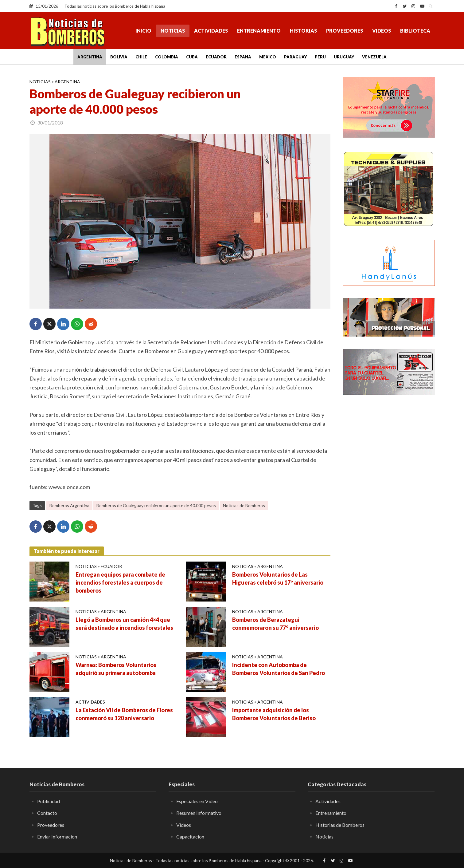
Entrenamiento (259, 31)
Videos (382, 31)
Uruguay (344, 57)
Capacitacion (190, 836)
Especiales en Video (197, 801)
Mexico (268, 57)
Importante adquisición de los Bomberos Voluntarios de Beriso (274, 714)
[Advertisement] (389, 499)
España (243, 57)
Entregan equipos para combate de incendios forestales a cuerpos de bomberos (120, 582)
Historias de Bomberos (340, 825)
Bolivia (119, 57)
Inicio (143, 31)
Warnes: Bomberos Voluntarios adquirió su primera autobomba (116, 669)
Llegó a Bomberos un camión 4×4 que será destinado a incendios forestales (124, 624)
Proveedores (345, 31)
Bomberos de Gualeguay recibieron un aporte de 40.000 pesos (156, 505)
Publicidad (49, 801)
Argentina (90, 57)
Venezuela (374, 57)
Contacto (47, 813)
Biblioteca (415, 31)
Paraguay (295, 57)
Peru (320, 57)
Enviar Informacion (57, 836)
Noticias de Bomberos (244, 505)
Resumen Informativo (199, 813)
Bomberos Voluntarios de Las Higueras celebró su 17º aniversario (278, 578)
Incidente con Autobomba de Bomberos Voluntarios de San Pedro (279, 669)
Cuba (192, 57)
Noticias (173, 31)
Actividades (211, 31)
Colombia (167, 57)
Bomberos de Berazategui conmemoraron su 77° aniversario (275, 624)
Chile (141, 57)
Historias (303, 31)
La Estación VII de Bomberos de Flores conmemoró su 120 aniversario (124, 714)
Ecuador (216, 57)
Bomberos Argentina (69, 505)
